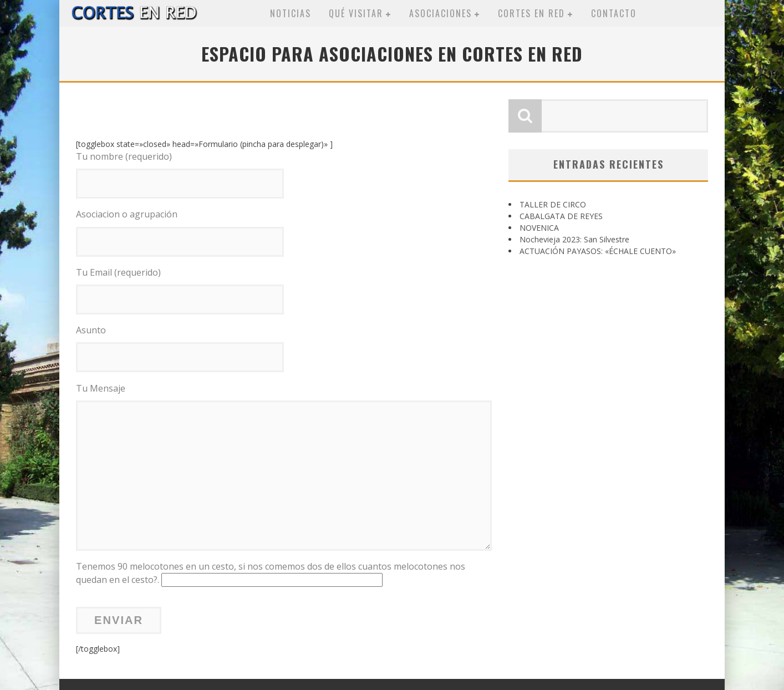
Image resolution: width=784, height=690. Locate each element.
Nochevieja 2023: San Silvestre (574, 239)
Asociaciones (441, 13)
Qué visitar (356, 13)
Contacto (614, 13)
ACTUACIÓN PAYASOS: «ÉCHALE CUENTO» (598, 251)
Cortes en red (531, 13)
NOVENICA (539, 228)
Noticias (291, 13)
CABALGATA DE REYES (561, 216)
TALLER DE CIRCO (553, 204)
